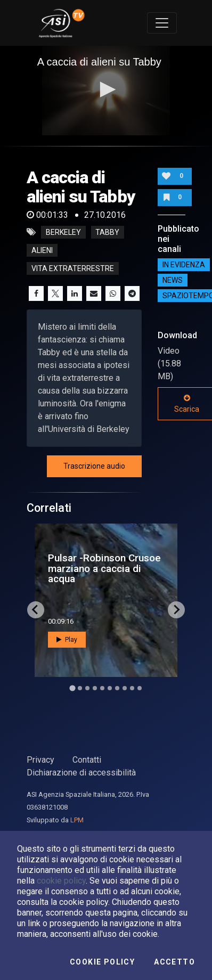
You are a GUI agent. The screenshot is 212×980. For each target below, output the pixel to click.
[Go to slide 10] (140, 688)
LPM (77, 820)
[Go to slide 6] (110, 688)
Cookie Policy (102, 962)
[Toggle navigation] (162, 23)
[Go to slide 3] (87, 688)
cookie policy (61, 881)
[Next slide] (176, 610)
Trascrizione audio (94, 466)
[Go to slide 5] (102, 688)
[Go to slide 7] (117, 688)
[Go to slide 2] (80, 688)
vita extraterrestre (73, 268)
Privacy (40, 760)
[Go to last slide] (36, 610)
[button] (106, 89)
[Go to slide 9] (132, 688)
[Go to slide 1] (72, 688)
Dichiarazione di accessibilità (81, 773)
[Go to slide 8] (125, 688)
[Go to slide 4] (95, 688)
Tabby (107, 232)
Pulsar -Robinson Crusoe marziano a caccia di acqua (104, 568)
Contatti (87, 760)
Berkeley (63, 232)
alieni (42, 250)
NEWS (173, 280)
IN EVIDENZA (184, 265)
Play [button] (67, 640)
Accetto (174, 962)
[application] (106, 91)
